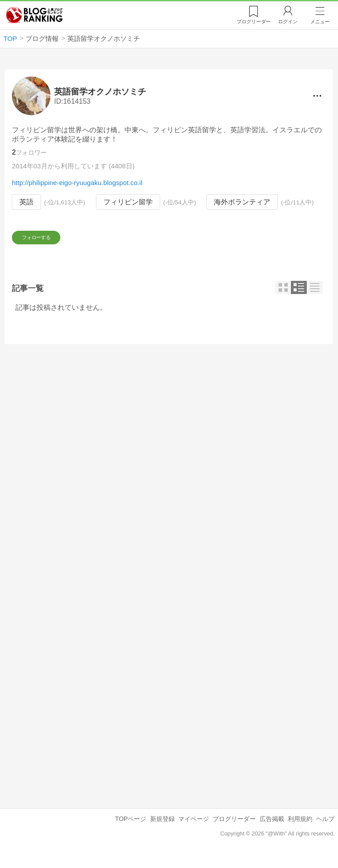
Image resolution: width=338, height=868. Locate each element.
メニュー (320, 22)
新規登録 (162, 829)
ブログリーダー (234, 829)
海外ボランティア (242, 202)
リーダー (254, 22)
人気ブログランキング (34, 15)
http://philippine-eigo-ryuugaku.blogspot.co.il (77, 183)
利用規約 (300, 829)
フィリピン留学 (128, 202)
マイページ (194, 829)
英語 (26, 202)
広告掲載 (272, 829)
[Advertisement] (169, 437)
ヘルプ (325, 829)
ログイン (288, 22)
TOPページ (130, 829)
